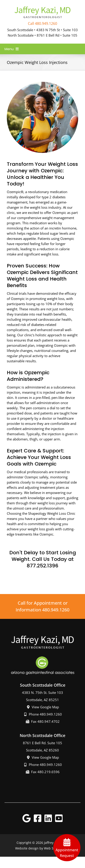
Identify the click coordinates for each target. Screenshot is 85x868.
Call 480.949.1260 (42, 23)
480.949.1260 (56, 610)
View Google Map (43, 707)
